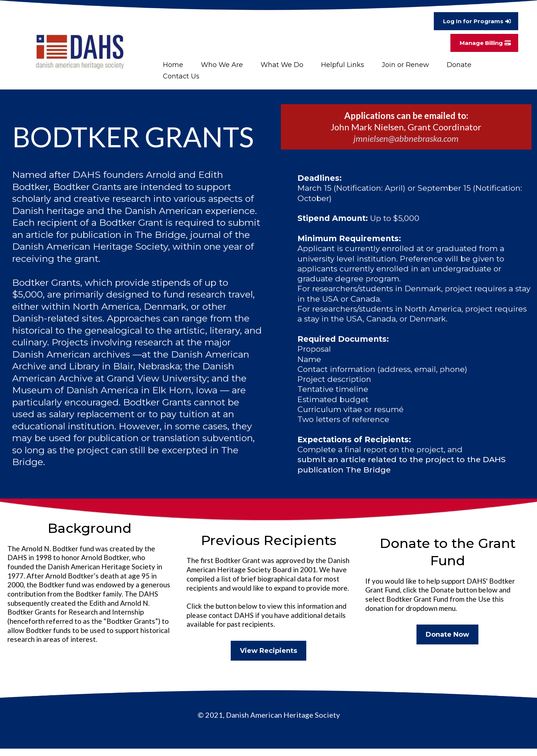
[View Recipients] (268, 651)
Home (173, 65)
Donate (459, 65)
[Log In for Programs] (476, 21)
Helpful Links (343, 65)
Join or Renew (405, 65)
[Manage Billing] (484, 43)
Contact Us (181, 76)
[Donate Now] (447, 634)
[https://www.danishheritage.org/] (80, 52)
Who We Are (222, 65)
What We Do (282, 65)
